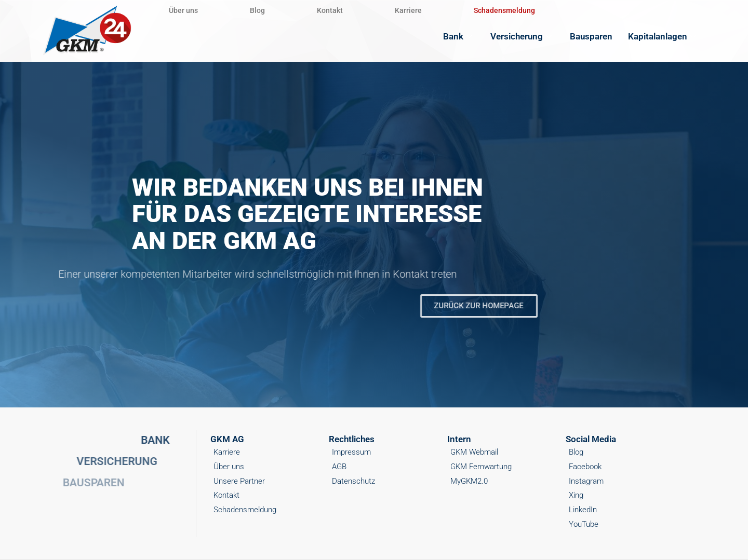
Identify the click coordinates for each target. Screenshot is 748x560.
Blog (257, 10)
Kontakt (330, 10)
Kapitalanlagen (663, 36)
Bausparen (591, 36)
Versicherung (522, 36)
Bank (459, 36)
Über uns (183, 10)
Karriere (408, 10)
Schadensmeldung (504, 10)
